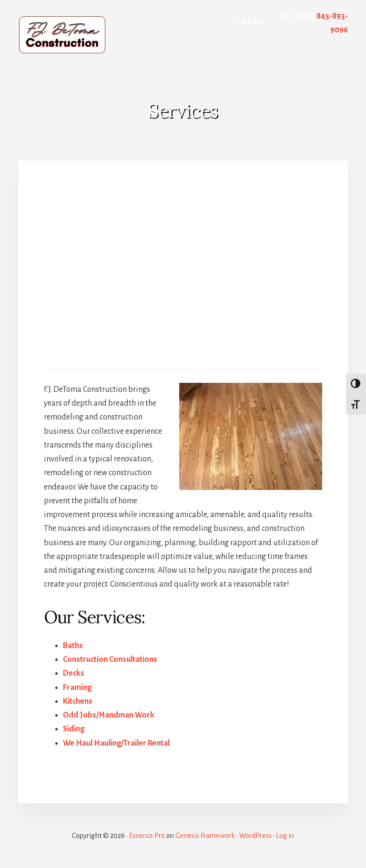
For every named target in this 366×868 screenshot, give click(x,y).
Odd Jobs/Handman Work (109, 715)
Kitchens (78, 701)
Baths (73, 646)
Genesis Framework (205, 836)
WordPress (255, 836)
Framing (77, 688)
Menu (252, 22)
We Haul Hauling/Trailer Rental (116, 743)
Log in (285, 836)
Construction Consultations (110, 659)
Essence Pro (147, 836)
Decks (74, 673)
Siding (74, 729)
